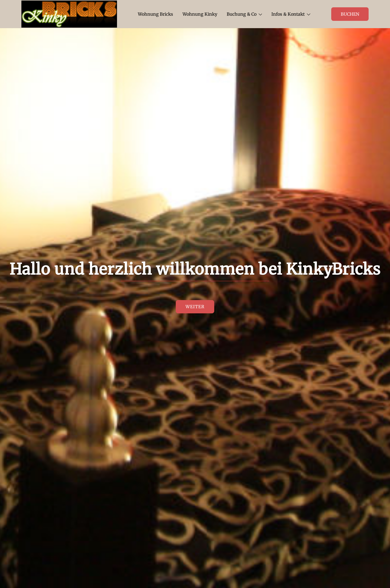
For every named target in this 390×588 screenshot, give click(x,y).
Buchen (350, 14)
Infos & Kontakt (288, 14)
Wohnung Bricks (155, 14)
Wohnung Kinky (200, 14)
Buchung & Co (242, 14)
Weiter (195, 307)
